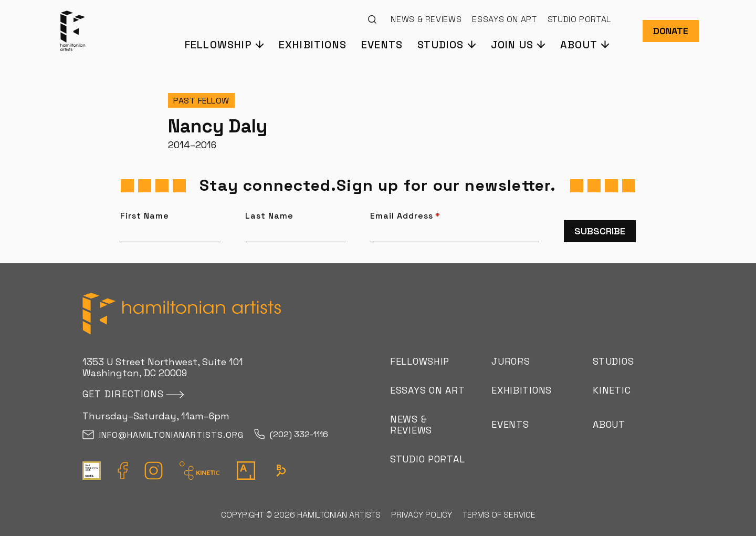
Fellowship (420, 361)
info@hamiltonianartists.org (163, 435)
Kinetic (612, 390)
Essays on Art (504, 19)
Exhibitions (313, 44)
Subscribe (600, 231)
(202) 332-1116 (291, 435)
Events (382, 44)
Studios (613, 361)
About (609, 424)
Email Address (405, 216)
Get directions (123, 394)
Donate (671, 31)
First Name (145, 216)
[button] (224, 44)
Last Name (269, 216)
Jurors (511, 361)
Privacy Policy (422, 515)
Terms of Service (499, 515)
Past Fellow (201, 101)
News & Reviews (426, 19)
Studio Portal (579, 19)
